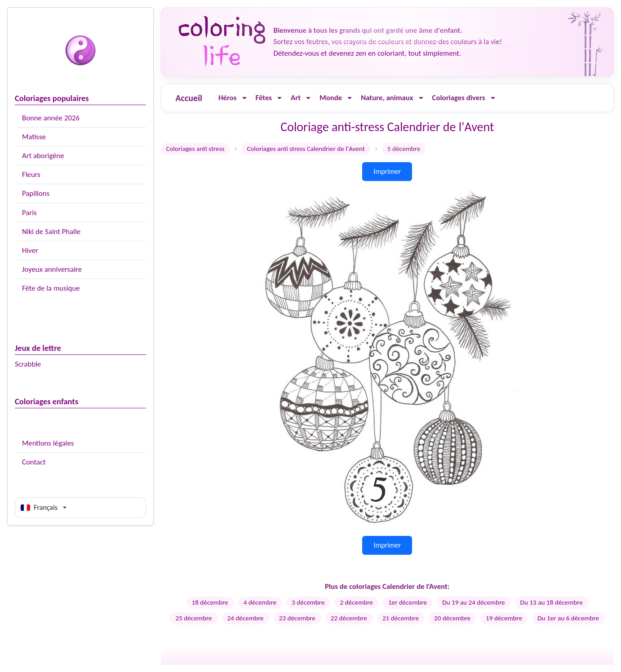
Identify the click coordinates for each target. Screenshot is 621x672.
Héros (228, 98)
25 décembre (193, 618)
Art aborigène (43, 156)
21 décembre (401, 618)
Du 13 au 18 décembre (552, 602)
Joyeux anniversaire (52, 269)
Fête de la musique (51, 288)
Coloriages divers (459, 98)
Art (296, 98)
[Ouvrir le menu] (244, 98)
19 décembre (504, 618)
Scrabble (28, 364)
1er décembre (408, 602)
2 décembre (356, 602)
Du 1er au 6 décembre (568, 618)
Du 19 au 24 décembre (473, 602)
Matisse (34, 137)
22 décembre (349, 618)
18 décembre (210, 602)
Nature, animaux (387, 98)
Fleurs (31, 175)
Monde (331, 98)
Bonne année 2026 (51, 118)
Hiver (30, 250)
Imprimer (387, 171)
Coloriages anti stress (195, 149)
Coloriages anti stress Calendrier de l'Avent (306, 149)
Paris (29, 213)
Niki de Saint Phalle (51, 232)
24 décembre (246, 618)
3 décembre (308, 602)
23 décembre (297, 618)
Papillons (36, 193)
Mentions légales (48, 443)
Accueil (189, 98)
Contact (34, 462)
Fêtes (264, 98)
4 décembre (260, 602)
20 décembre (452, 618)
